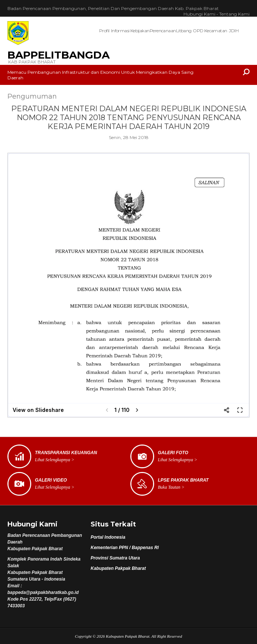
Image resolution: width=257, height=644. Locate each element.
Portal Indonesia (108, 537)
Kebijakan (140, 31)
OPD (198, 31)
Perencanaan (162, 31)
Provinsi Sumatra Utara (115, 558)
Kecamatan (216, 31)
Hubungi (199, 14)
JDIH (234, 31)
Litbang (184, 31)
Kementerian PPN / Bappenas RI (125, 548)
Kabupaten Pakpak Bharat (118, 568)
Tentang (234, 14)
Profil (104, 31)
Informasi (120, 31)
